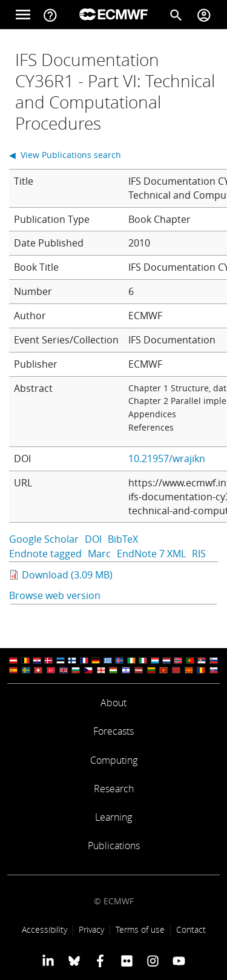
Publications (114, 846)
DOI (93, 539)
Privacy (91, 929)
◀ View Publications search (65, 155)
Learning (113, 817)
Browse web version (55, 595)
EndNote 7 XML (151, 554)
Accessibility (44, 929)
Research (114, 789)
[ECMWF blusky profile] (74, 961)
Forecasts (113, 731)
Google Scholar (44, 539)
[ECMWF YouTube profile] (179, 961)
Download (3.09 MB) (67, 575)
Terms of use (140, 929)
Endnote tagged (45, 554)
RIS (199, 554)
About (113, 703)
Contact (191, 929)
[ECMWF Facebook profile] (100, 961)
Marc (99, 554)
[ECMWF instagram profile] (153, 961)
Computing (114, 760)
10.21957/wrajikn (167, 459)
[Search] (176, 15)
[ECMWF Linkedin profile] (48, 961)
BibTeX (123, 539)
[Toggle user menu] (204, 15)
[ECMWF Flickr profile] (127, 961)
